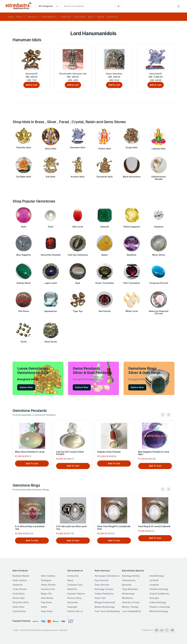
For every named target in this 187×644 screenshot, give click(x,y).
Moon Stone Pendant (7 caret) (30, 452)
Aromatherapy (157, 576)
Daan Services (102, 585)
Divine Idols (19, 598)
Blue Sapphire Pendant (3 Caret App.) (154, 453)
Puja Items (46, 602)
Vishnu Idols (105, 149)
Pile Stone (24, 311)
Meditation (128, 598)
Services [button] (32, 17)
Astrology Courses (104, 589)
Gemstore (18, 585)
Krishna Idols (78, 177)
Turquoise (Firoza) (159, 283)
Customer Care (75, 585)
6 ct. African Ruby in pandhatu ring (30, 528)
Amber (105, 255)
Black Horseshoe (132, 177)
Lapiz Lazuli (51, 283)
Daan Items (47, 611)
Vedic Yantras (20, 580)
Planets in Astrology (160, 607)
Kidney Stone (24, 283)
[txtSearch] (88, 6)
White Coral (132, 311)
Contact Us (112, 17)
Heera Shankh (48, 585)
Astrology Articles (131, 576)
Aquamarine (51, 311)
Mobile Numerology (105, 607)
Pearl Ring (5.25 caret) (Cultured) (154, 526)
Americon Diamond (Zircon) (159, 312)
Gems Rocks (51, 342)
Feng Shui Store (21, 602)
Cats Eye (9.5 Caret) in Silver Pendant (70, 453)
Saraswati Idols (105, 177)
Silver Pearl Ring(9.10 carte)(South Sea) (114, 528)
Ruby (24, 227)
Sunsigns (154, 598)
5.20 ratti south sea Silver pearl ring (71, 528)
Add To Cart (32, 463)
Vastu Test (100, 598)
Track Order (79, 17)
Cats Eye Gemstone (78, 255)
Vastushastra (129, 580)
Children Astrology (159, 589)
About (70, 580)
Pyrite (24, 342)
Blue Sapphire (24, 255)
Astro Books (47, 598)
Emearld (105, 227)
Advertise (72, 589)
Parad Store (19, 594)
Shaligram (46, 580)
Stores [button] (19, 17)
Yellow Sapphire (132, 227)
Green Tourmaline (105, 283)
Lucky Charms (20, 589)
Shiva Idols (51, 149)
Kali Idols (51, 177)
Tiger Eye (78, 311)
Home (11, 17)
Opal (78, 283)
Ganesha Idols (24, 147)
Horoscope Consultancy (107, 576)
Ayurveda (127, 585)
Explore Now (26, 387)
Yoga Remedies (130, 589)
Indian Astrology (158, 602)
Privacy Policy (74, 598)
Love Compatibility (131, 611)
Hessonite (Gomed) (51, 255)
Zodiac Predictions (104, 594)
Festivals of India (131, 602)
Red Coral (78, 227)
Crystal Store (19, 611)
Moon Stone (159, 255)
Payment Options (76, 594)
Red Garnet (105, 311)
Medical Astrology (159, 611)
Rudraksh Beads (21, 576)
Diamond (159, 227)
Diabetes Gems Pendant (109, 452)
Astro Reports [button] (49, 17)
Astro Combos (48, 576)
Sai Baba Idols (24, 177)
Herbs (44, 607)
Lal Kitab (154, 580)
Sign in (91, 17)
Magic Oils (46, 594)
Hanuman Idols (78, 147)
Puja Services (102, 580)
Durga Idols (132, 147)
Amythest (132, 255)
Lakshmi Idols (159, 149)
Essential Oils (48, 589)
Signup (101, 17)
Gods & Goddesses (159, 594)
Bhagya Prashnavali (105, 602)
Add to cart (32, 85)
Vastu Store (18, 607)
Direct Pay (66, 17)
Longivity (154, 585)
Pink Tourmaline (132, 283)
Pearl (51, 227)
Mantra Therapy (130, 607)
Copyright (72, 607)
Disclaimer (73, 602)
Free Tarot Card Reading (107, 611)
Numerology (128, 594)
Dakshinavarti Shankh (159, 178)
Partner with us (75, 611)
